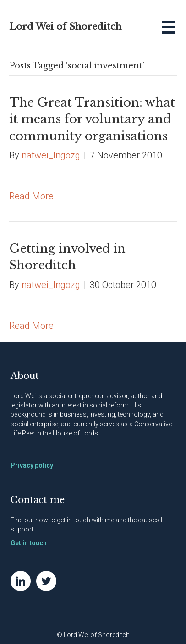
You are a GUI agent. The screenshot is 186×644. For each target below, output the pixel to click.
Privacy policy (32, 465)
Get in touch (29, 543)
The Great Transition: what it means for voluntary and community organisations (92, 119)
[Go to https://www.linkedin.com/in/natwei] (21, 581)
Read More (31, 196)
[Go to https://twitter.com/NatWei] (46, 581)
